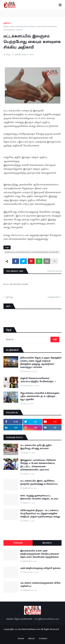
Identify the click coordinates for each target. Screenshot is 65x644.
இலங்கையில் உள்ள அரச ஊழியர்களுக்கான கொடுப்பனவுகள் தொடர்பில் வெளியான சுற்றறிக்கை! (40, 554)
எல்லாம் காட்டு (54, 271)
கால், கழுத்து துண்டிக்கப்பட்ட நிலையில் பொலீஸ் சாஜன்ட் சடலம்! (39, 497)
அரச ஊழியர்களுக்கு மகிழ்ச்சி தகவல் (40, 568)
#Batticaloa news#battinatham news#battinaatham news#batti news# (30, 28)
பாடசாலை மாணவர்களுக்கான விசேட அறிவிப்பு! (41, 584)
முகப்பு (7, 23)
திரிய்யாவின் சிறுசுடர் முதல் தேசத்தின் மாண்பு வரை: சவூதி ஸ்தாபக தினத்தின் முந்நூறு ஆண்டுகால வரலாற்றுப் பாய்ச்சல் (41, 363)
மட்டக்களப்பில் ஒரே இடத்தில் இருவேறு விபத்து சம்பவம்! (36, 447)
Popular (18, 543)
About (31, 639)
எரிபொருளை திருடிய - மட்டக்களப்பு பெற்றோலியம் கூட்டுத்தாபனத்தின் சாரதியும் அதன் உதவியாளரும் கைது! (40, 514)
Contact (43, 639)
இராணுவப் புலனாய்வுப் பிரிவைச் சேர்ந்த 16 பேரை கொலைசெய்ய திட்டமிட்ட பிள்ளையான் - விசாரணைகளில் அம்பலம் (38, 465)
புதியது (9, 297)
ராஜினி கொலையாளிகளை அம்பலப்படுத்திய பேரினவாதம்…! (38, 380)
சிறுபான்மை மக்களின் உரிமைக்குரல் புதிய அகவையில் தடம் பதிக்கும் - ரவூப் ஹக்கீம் (40, 396)
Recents (47, 543)
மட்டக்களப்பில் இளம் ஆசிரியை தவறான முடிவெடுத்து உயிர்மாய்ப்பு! (39, 482)
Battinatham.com (31, 629)
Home (21, 639)
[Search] (27, 339)
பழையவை (54, 297)
